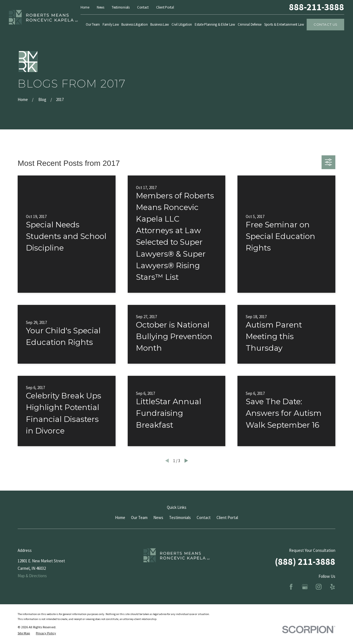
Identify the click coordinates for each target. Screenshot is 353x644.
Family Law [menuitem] (111, 24)
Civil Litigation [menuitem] (182, 24)
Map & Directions (32, 576)
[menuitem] (24, 633)
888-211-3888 (317, 7)
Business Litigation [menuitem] (134, 24)
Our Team (139, 517)
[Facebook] (291, 587)
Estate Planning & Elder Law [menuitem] (215, 24)
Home (85, 7)
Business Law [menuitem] (160, 24)
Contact (143, 7)
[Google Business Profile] (305, 587)
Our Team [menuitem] (93, 24)
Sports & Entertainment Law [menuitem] (284, 24)
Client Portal (165, 7)
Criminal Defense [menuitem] (250, 24)
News (101, 7)
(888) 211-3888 (305, 561)
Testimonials (121, 7)
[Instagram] (319, 587)
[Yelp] (332, 587)
